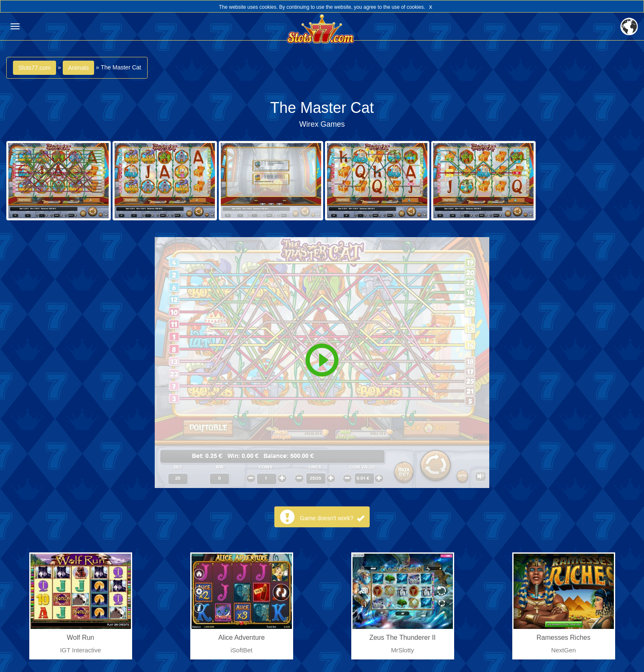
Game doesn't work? (332, 518)
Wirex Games (322, 124)
